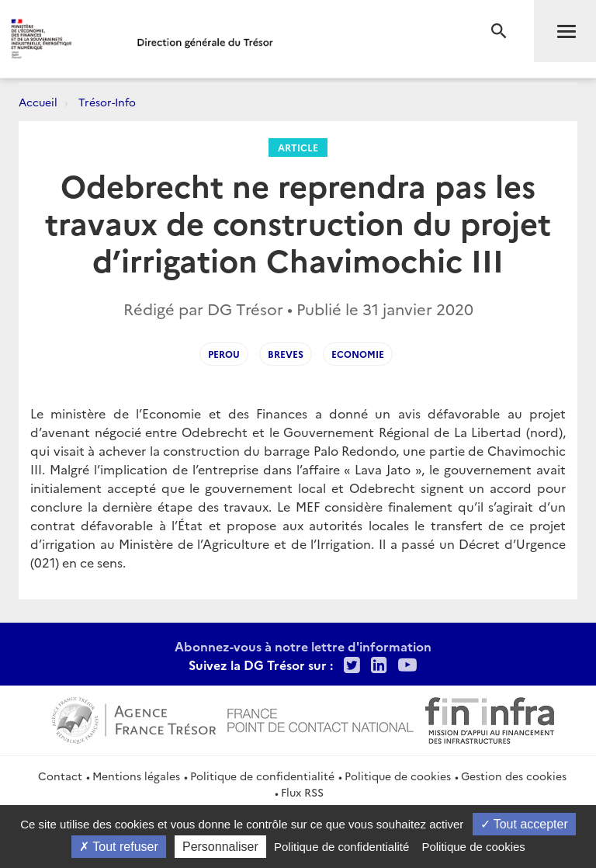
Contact (60, 776)
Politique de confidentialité (262, 776)
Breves (286, 354)
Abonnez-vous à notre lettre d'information (303, 646)
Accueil (38, 102)
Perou (224, 354)
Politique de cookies (398, 776)
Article (298, 147)
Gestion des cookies (514, 776)
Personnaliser (220, 847)
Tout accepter (524, 824)
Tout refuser (119, 847)
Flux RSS (302, 792)
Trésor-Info (107, 102)
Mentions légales (136, 776)
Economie (358, 354)
